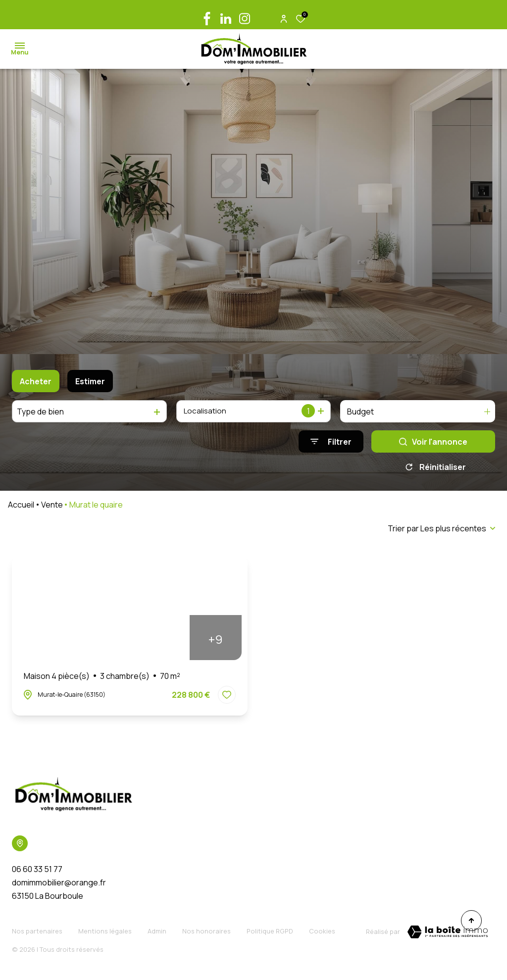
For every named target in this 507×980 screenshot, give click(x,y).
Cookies (322, 933)
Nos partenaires (37, 933)
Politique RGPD (270, 933)
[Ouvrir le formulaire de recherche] (331, 441)
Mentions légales (105, 933)
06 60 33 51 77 (37, 873)
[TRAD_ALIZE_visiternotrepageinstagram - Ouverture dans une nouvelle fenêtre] (245, 19)
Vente (52, 508)
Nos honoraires (206, 933)
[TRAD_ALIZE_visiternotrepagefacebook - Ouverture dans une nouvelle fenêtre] (207, 19)
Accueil (21, 508)
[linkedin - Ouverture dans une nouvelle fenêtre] (226, 19)
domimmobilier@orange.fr (59, 886)
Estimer (90, 381)
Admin (157, 933)
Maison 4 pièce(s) (102, 679)
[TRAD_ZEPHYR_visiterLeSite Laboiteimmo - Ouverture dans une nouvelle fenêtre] (448, 935)
